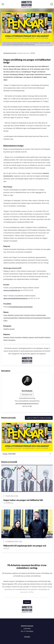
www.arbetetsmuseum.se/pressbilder (21, 307)
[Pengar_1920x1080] (27, 437)
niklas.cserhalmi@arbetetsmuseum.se (15, 298)
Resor (22, 315)
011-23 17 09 (27, 406)
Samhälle (27, 315)
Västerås (41, 337)
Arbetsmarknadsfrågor (11, 318)
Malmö (12, 337)
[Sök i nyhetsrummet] (52, 4)
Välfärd (33, 315)
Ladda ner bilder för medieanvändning (39, 418)
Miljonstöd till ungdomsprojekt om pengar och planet (25, 547)
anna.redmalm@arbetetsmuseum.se (27, 404)
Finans (5, 315)
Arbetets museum (9, 329)
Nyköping (25, 337)
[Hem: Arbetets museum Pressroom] (26, 4)
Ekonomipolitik (38, 318)
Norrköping (12, 340)
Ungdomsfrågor (41, 315)
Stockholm (18, 337)
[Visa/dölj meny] (3, 4)
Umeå (36, 337)
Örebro (6, 340)
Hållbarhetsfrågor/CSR (26, 318)
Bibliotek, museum (14, 315)
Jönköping (6, 337)
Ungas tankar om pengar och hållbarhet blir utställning (23, 501)
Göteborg (47, 337)
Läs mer (27, 602)
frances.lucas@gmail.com (12, 290)
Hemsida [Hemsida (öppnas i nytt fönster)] (27, 637)
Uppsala (31, 337)
